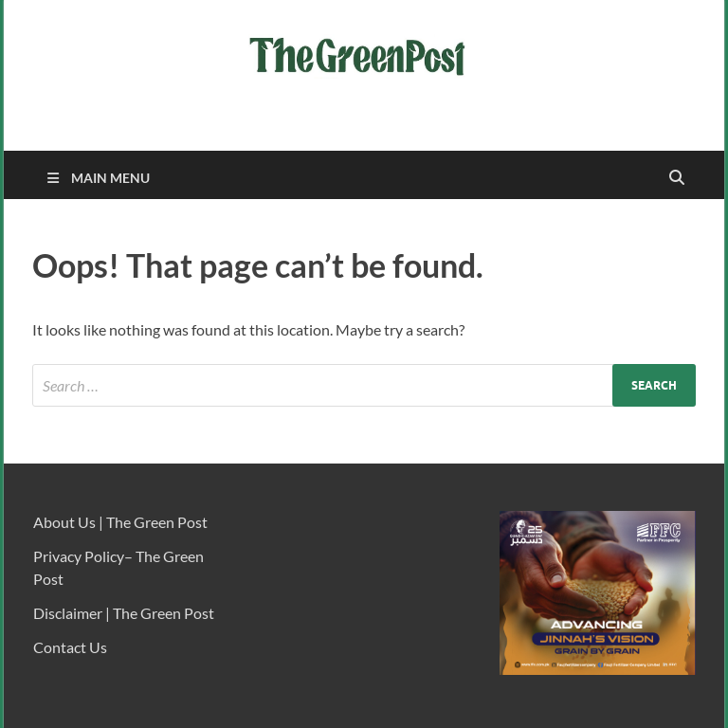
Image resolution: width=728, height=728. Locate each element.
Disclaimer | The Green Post (124, 613)
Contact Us (70, 647)
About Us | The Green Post (120, 522)
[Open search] (677, 178)
